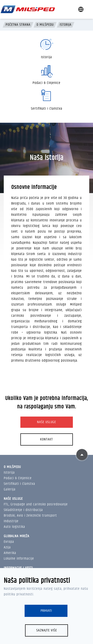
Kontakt (46, 439)
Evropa (9, 542)
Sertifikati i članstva (19, 484)
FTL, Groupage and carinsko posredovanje (36, 504)
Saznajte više (47, 630)
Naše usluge (46, 422)
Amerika (10, 553)
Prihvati (46, 611)
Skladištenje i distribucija (23, 510)
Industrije (11, 521)
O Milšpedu (45, 25)
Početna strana (18, 25)
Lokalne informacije (19, 559)
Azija (7, 547)
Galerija (10, 489)
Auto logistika (14, 527)
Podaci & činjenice (18, 478)
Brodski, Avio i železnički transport (30, 516)
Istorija (66, 25)
